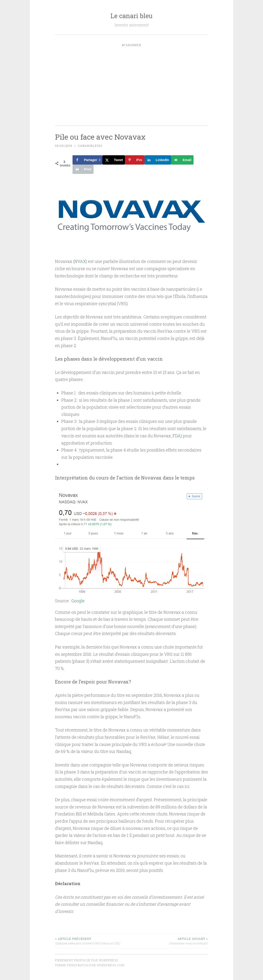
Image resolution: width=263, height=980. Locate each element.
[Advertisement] (131, 85)
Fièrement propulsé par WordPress (87, 960)
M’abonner (131, 45)
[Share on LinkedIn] (158, 160)
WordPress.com (111, 965)
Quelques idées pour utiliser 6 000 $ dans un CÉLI (93, 940)
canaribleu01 (90, 146)
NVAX (80, 261)
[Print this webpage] (83, 169)
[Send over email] (182, 160)
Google (78, 600)
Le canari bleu (131, 16)
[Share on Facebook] (87, 160)
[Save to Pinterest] (135, 160)
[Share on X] (114, 160)
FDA (177, 435)
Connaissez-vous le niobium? (170, 940)
